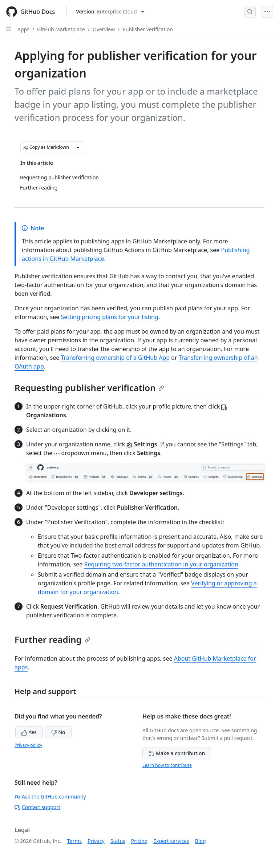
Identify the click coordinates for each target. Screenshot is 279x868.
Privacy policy (28, 745)
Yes (29, 732)
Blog (201, 841)
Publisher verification (148, 29)
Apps (23, 29)
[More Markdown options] (78, 147)
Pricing (139, 841)
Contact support (37, 807)
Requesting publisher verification (89, 388)
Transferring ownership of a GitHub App (116, 358)
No (58, 732)
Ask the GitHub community (50, 797)
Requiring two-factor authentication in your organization (161, 564)
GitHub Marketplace (61, 29)
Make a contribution (177, 753)
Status (118, 841)
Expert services (171, 841)
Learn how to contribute (167, 765)
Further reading (52, 639)
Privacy (96, 841)
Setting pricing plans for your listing (110, 317)
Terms (74, 841)
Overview (104, 29)
